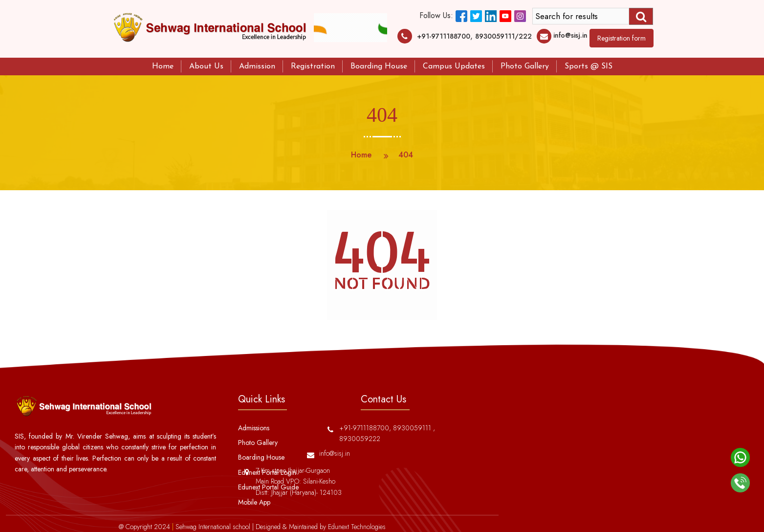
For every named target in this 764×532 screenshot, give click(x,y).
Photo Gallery (525, 66)
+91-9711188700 (444, 36)
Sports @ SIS (589, 66)
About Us (206, 66)
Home (163, 66)
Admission (257, 66)
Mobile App (254, 502)
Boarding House (379, 66)
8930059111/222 (503, 36)
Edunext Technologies (357, 527)
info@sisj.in (570, 35)
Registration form (622, 38)
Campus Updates (454, 66)
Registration (313, 66)
